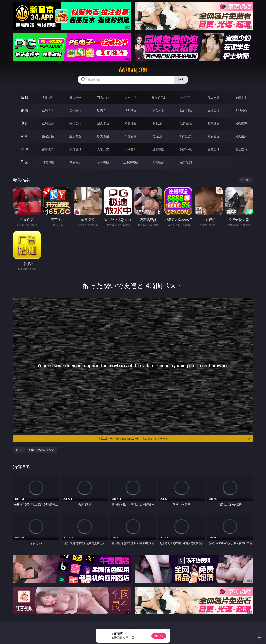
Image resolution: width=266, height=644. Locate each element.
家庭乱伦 (75, 149)
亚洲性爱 (48, 123)
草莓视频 (103, 162)
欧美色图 (103, 136)
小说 (24, 149)
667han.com (133, 70)
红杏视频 (158, 162)
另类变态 (241, 123)
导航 (24, 162)
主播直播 (214, 110)
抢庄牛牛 (241, 97)
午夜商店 (75, 162)
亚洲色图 (75, 136)
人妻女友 (103, 149)
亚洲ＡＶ (48, 110)
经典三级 (186, 123)
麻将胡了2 (158, 97)
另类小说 (186, 149)
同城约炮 (48, 162)
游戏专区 (131, 97)
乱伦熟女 (214, 123)
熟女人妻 (158, 110)
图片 (24, 136)
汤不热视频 (131, 162)
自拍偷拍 (75, 110)
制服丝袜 (158, 123)
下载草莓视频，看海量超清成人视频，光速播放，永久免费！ (175, 439)
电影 (24, 123)
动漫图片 (131, 136)
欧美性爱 (131, 123)
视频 (24, 110)
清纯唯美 (186, 136)
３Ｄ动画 (131, 110)
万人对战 (103, 97)
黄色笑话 (214, 149)
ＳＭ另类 (241, 110)
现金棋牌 (214, 97)
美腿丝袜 (158, 136)
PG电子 (48, 97)
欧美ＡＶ (103, 110)
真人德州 (75, 97)
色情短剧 (186, 162)
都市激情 (48, 149)
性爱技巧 (241, 149)
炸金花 (186, 97)
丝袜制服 (186, 110)
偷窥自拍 (48, 136)
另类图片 (241, 136)
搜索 (181, 80)
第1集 (19, 450)
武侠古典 (131, 149)
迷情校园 (158, 149)
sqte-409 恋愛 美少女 (42, 450)
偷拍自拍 (75, 123)
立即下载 (159, 636)
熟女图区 (214, 136)
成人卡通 (103, 123)
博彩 (24, 97)
